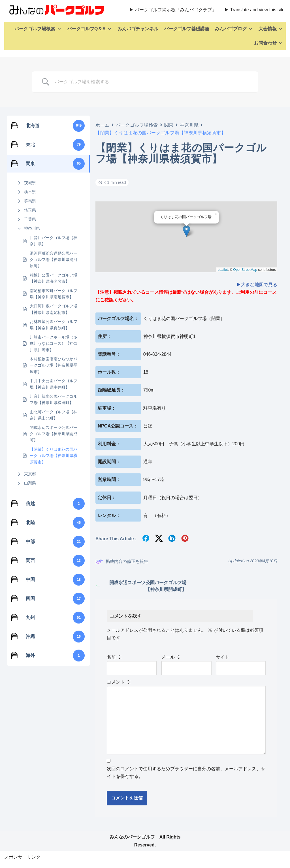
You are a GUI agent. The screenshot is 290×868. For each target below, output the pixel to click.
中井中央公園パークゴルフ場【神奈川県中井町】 (54, 384)
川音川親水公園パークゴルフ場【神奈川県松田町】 (54, 399)
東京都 (30, 474)
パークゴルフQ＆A (89, 29)
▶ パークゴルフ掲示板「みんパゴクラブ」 (173, 10)
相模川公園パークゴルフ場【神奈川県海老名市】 (54, 278)
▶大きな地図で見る (257, 285)
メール (171, 657)
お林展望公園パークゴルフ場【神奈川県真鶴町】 (54, 325)
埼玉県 (30, 210)
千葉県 (30, 219)
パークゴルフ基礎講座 (187, 29)
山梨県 (30, 483)
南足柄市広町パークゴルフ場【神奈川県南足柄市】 (54, 294)
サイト (223, 657)
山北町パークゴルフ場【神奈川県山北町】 (54, 415)
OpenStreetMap (245, 270)
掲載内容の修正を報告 (122, 561)
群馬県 (30, 201)
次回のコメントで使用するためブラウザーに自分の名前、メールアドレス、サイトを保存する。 (186, 773)
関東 (169, 125)
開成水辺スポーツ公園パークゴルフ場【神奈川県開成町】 (54, 434)
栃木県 (30, 192)
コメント (119, 682)
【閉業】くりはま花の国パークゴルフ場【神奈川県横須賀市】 (54, 456)
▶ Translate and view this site (254, 10)
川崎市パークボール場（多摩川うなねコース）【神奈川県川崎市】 (54, 343)
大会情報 (271, 29)
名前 (114, 657)
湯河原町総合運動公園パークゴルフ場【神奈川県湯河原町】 (54, 260)
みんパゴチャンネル (138, 29)
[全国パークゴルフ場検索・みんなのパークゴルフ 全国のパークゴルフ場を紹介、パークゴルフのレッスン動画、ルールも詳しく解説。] (55, 10)
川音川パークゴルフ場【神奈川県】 (54, 241)
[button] (186, 231)
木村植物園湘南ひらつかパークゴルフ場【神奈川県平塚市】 (54, 365)
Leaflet (223, 270)
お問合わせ (268, 43)
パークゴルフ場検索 (38, 29)
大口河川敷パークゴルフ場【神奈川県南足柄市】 (54, 309)
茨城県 (30, 183)
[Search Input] (152, 82)
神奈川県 (32, 228)
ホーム (103, 125)
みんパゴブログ (234, 29)
